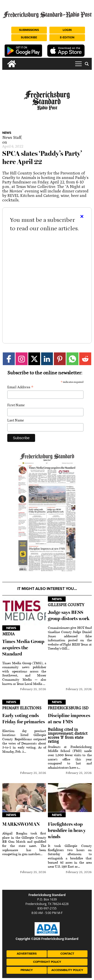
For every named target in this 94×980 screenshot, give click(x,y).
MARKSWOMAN (21, 824)
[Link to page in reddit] (85, 359)
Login (67, 30)
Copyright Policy (47, 962)
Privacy (27, 970)
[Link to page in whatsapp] (72, 359)
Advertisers (27, 954)
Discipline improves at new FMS (69, 719)
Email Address (20, 387)
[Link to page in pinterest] (60, 359)
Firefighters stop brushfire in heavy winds (67, 830)
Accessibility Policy (67, 970)
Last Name (16, 420)
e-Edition (67, 38)
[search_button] (87, 64)
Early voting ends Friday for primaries (24, 719)
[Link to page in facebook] (9, 359)
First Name (16, 405)
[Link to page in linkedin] (47, 359)
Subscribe (29, 38)
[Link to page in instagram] (22, 359)
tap (78, 64)
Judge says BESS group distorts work (69, 615)
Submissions (29, 30)
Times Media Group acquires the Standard (23, 648)
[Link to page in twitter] (34, 359)
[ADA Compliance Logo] (47, 934)
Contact (67, 954)
